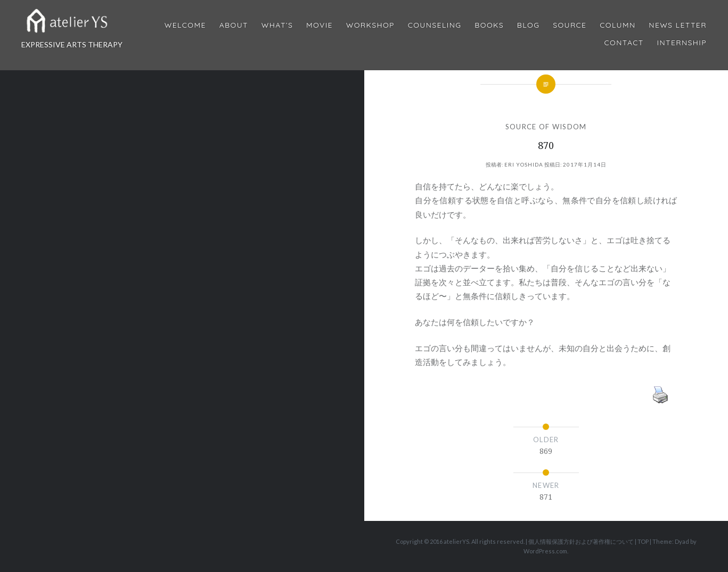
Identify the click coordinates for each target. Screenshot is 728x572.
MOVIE (320, 25)
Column (617, 25)
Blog (528, 25)
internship (682, 43)
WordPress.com (545, 551)
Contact (624, 43)
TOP (643, 541)
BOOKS (489, 25)
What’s (277, 25)
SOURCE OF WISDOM (546, 127)
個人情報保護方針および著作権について (581, 541)
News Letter (678, 25)
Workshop (370, 25)
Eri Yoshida (524, 164)
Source (570, 25)
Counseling (435, 25)
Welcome (185, 25)
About (234, 25)
